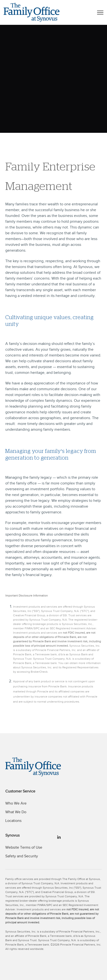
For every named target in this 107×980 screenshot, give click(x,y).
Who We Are (16, 803)
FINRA (29, 628)
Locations (13, 821)
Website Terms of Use (24, 847)
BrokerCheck (39, 672)
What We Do (16, 812)
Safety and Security (22, 856)
